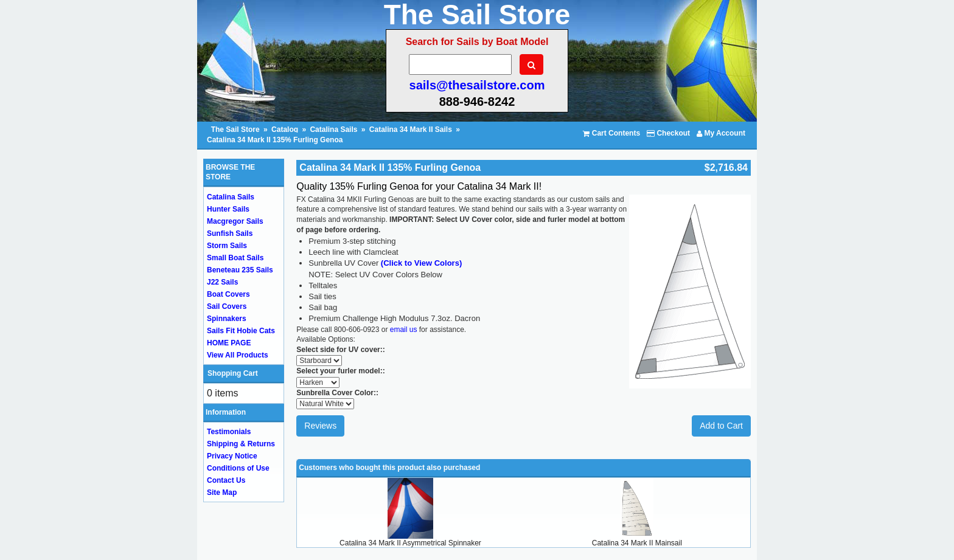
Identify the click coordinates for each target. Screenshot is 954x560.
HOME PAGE (229, 343)
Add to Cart (721, 426)
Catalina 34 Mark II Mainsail (637, 543)
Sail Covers (227, 306)
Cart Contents (611, 133)
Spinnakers (227, 319)
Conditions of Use (238, 468)
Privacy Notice (232, 456)
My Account (721, 133)
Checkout (668, 133)
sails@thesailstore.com (477, 85)
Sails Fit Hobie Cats (241, 331)
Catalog (285, 130)
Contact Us (226, 480)
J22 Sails (222, 282)
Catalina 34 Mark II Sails (411, 130)
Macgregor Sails (235, 221)
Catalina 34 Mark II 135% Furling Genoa (275, 140)
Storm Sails (227, 246)
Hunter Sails (228, 209)
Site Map (222, 493)
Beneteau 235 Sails (240, 270)
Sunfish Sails (230, 233)
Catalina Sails (333, 130)
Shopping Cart (233, 373)
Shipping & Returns (241, 444)
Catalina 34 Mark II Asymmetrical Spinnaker (410, 543)
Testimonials (229, 432)
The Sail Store (236, 130)
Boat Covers (228, 294)
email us (404, 330)
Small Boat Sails (235, 258)
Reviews (320, 426)
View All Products (238, 355)
